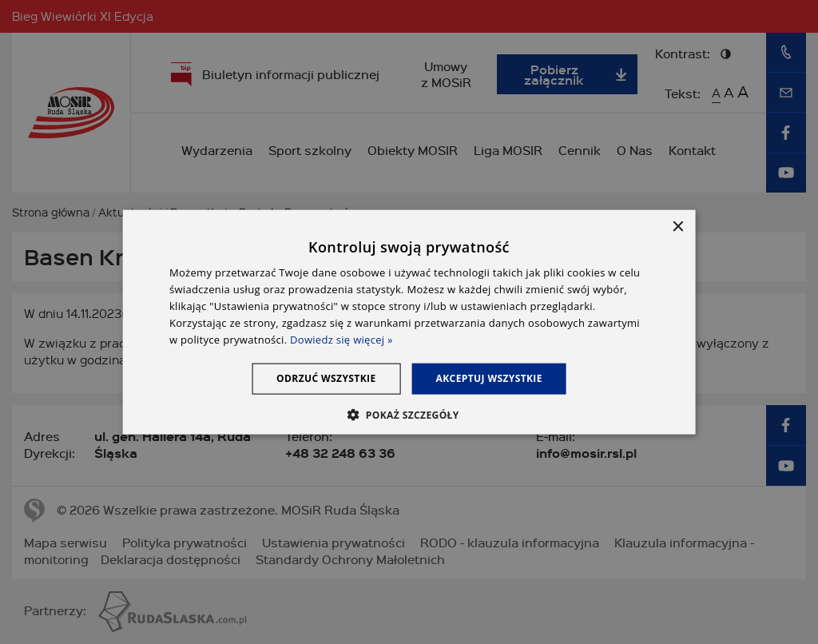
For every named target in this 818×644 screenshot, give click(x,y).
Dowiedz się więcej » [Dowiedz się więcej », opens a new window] (341, 339)
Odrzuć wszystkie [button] (326, 378)
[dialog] (409, 322)
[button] (409, 414)
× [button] (677, 227)
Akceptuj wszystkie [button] (489, 378)
